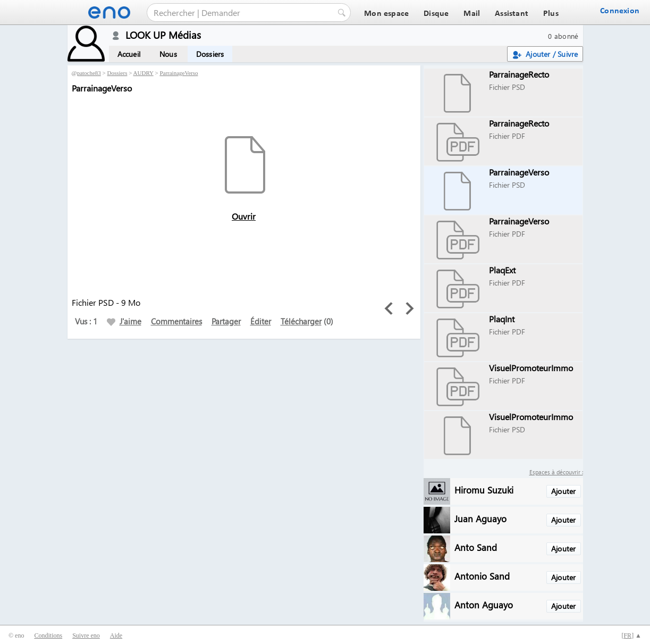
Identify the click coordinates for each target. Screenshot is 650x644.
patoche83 (89, 73)
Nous (168, 54)
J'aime (124, 321)
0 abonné (563, 36)
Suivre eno (86, 635)
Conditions (48, 635)
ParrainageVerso (179, 73)
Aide (116, 635)
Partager (226, 321)
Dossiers (210, 54)
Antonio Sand (482, 576)
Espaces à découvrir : (556, 472)
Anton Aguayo (484, 604)
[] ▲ (631, 635)
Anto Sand (476, 547)
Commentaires (176, 321)
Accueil (129, 54)
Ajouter (563, 491)
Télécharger (301, 321)
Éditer (261, 321)
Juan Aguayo (480, 518)
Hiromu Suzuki (484, 490)
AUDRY (143, 73)
